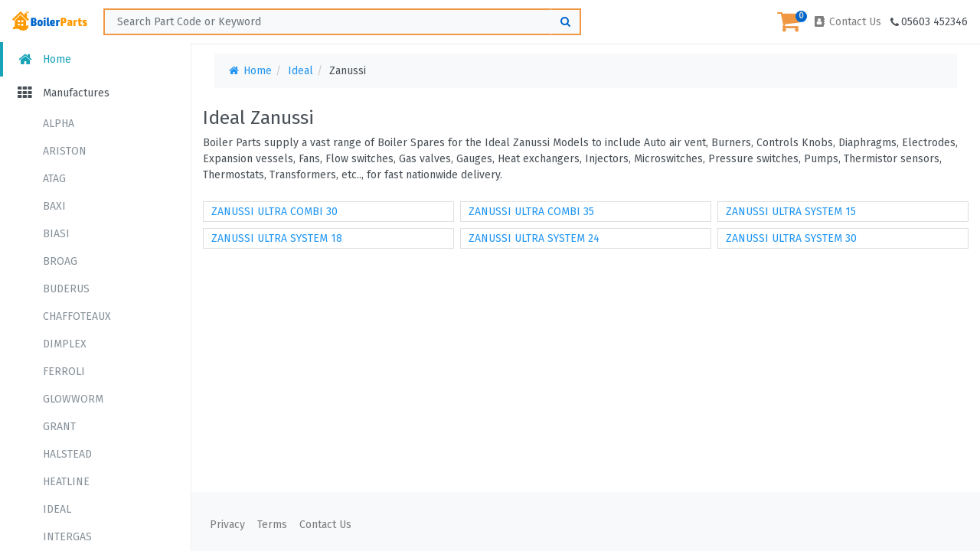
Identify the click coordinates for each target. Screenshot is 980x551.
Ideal (301, 71)
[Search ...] (342, 22)
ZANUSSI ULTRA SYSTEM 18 (277, 238)
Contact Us (847, 22)
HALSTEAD (67, 454)
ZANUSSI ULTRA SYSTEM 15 (791, 212)
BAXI (54, 206)
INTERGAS (67, 537)
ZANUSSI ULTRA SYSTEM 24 (534, 238)
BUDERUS (66, 289)
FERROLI (64, 372)
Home (43, 59)
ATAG (54, 179)
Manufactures (62, 93)
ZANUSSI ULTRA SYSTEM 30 (791, 238)
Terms (272, 525)
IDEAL (57, 509)
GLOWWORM (73, 399)
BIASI (56, 234)
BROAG (60, 261)
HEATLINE (66, 482)
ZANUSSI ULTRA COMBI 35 (531, 212)
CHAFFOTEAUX (77, 316)
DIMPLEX (65, 344)
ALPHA (59, 124)
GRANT (59, 427)
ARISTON (65, 151)
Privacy (227, 525)
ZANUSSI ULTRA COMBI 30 (274, 212)
